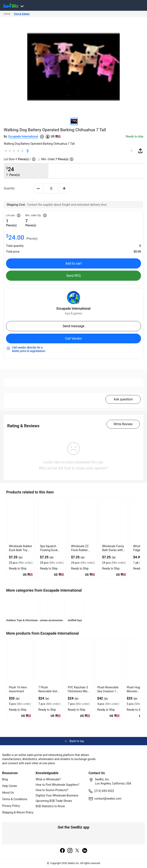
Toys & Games (22, 14)
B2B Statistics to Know (50, 806)
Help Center (10, 786)
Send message (73, 326)
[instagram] (70, 851)
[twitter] (77, 851)
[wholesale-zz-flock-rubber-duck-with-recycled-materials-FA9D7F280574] (83, 520)
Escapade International (23, 136)
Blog (5, 779)
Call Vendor (74, 338)
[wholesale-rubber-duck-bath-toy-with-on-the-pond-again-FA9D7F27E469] (21, 520)
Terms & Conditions (15, 799)
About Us (8, 793)
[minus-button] (38, 189)
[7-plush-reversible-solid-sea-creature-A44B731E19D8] (49, 661)
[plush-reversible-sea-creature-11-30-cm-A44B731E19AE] (108, 661)
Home (7, 14)
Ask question (123, 399)
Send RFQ (74, 276)
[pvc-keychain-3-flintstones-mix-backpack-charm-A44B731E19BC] (79, 661)
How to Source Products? (52, 790)
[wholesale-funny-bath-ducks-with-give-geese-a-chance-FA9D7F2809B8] (114, 520)
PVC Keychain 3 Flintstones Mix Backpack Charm (79, 691)
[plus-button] (64, 189)
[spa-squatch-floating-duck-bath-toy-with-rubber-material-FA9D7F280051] (52, 520)
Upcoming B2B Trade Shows (54, 801)
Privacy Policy (11, 806)
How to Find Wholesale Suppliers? (58, 785)
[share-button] (140, 151)
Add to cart (73, 263)
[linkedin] (85, 851)
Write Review (123, 424)
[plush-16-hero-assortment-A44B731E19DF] (20, 661)
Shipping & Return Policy (18, 812)
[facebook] (62, 851)
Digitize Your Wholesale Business (57, 795)
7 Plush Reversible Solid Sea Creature (48, 691)
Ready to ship (135, 136)
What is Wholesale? (48, 779)
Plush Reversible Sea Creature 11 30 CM (108, 691)
